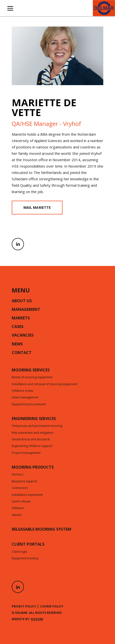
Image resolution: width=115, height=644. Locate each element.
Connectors (20, 488)
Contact (22, 353)
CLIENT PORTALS (28, 545)
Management (26, 310)
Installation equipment (27, 495)
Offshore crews (22, 391)
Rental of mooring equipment (32, 378)
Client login (19, 552)
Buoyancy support (24, 482)
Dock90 (37, 619)
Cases (18, 327)
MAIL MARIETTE (37, 207)
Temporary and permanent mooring (37, 426)
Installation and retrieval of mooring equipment (45, 384)
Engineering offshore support (32, 446)
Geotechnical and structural (31, 440)
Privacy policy (24, 606)
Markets (21, 318)
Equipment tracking (25, 559)
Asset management (25, 398)
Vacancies (23, 336)
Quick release (21, 502)
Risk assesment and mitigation (33, 433)
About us (22, 301)
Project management (26, 453)
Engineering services (34, 419)
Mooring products (33, 468)
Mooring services (31, 370)
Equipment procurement (29, 405)
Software (18, 508)
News (17, 344)
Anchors (17, 475)
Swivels (17, 515)
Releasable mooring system (42, 530)
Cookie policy (52, 606)
